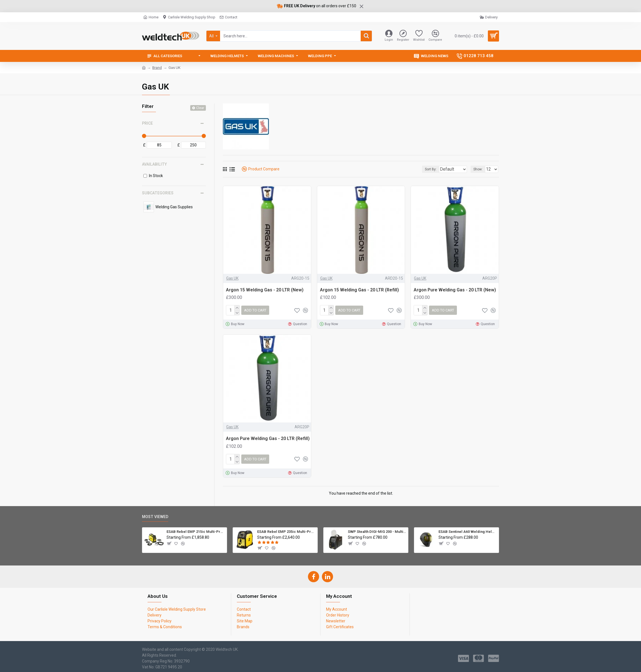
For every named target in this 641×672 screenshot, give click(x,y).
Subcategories (158, 193)
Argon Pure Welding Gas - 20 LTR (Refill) (268, 437)
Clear (200, 108)
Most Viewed (155, 514)
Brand (157, 68)
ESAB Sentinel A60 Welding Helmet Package (468, 530)
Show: (480, 169)
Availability (154, 164)
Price (147, 123)
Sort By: (427, 169)
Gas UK (232, 278)
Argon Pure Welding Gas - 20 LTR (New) (455, 290)
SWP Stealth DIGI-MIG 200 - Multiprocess (377, 530)
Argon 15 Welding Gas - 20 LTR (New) (265, 290)
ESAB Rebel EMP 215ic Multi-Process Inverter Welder (196, 530)
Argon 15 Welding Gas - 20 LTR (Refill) (359, 290)
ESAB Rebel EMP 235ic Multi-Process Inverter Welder (286, 530)
